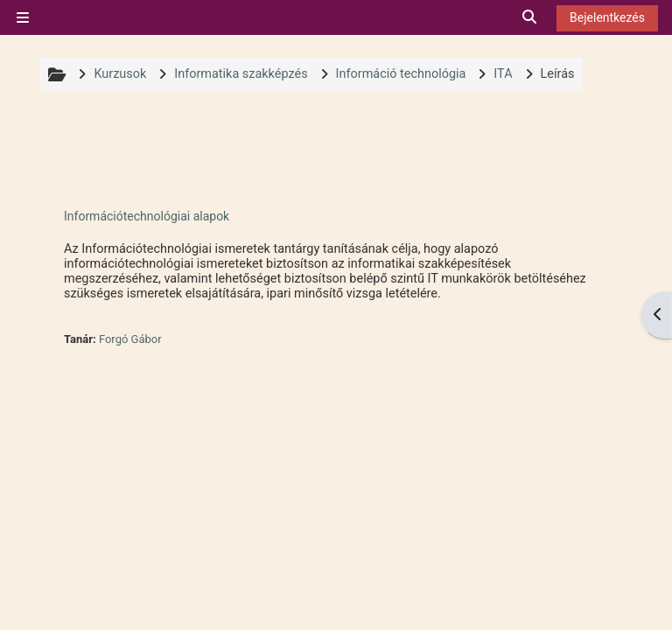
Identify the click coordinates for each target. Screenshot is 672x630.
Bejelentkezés (607, 17)
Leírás (558, 74)
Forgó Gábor (130, 339)
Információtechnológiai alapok (147, 216)
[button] (530, 17)
